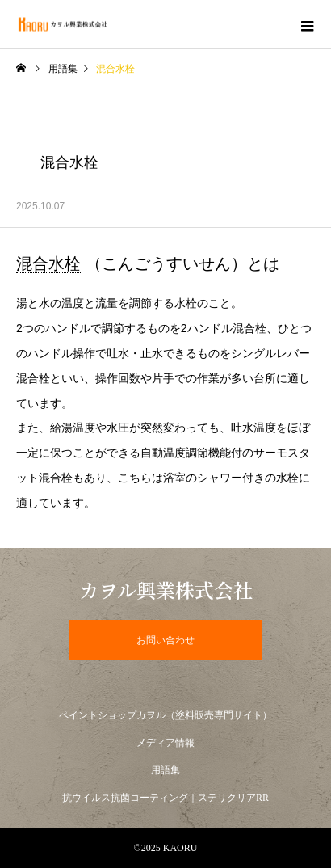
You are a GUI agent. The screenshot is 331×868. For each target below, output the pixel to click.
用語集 (63, 69)
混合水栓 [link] (48, 263)
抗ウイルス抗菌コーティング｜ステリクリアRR (165, 798)
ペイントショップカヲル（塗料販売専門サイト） (165, 715)
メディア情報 (165, 743)
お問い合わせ (165, 640)
